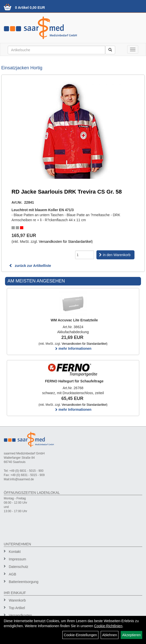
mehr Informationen (73, 348)
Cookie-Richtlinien (108, 626)
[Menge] (85, 255)
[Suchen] (110, 50)
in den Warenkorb (117, 255)
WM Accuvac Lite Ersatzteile (74, 320)
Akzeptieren (131, 635)
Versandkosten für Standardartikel (65, 242)
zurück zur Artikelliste (30, 266)
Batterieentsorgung (24, 582)
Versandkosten (20, 615)
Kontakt (15, 552)
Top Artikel (17, 608)
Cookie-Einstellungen (80, 635)
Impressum (17, 559)
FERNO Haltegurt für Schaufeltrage (74, 381)
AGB (13, 574)
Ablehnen (110, 635)
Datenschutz (19, 567)
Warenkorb (17, 600)
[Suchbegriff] (56, 50)
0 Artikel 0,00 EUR (30, 8)
